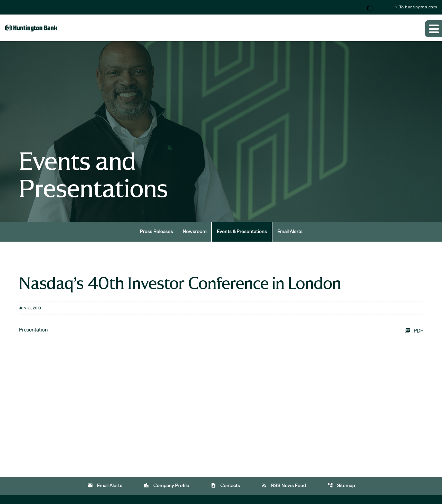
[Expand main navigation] (433, 29)
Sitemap (341, 486)
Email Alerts (290, 232)
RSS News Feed (284, 486)
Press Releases (156, 232)
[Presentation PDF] (221, 330)
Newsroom (195, 232)
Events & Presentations (242, 232)
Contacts (225, 486)
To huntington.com (415, 7)
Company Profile (166, 486)
